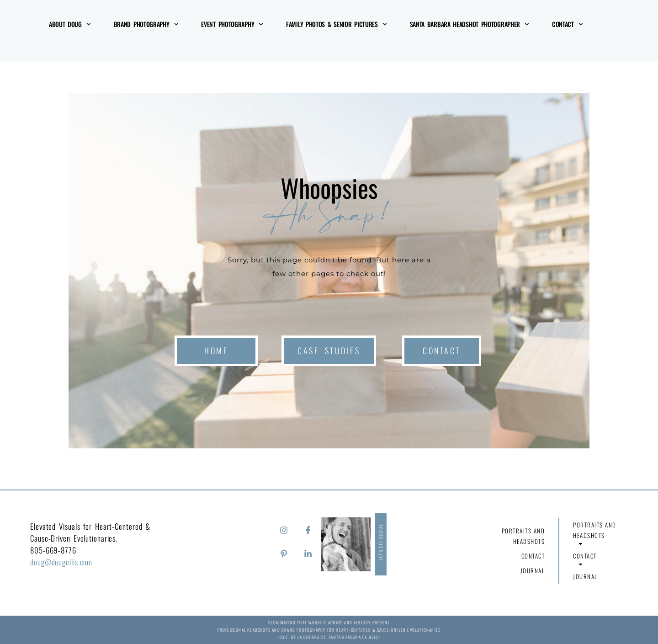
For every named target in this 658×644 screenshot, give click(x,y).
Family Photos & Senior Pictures (337, 24)
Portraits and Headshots (523, 537)
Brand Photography (146, 24)
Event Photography (232, 24)
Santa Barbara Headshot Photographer (470, 24)
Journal (533, 570)
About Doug (70, 24)
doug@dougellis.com (61, 562)
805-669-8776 (53, 550)
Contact (568, 24)
